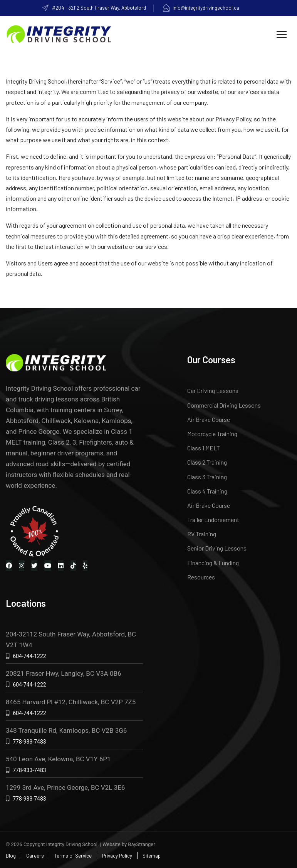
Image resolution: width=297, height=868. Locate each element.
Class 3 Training (207, 477)
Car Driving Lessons (213, 390)
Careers (35, 856)
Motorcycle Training (212, 434)
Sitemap (152, 856)
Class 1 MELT (204, 448)
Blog (11, 856)
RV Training (202, 534)
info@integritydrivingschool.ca (201, 8)
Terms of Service (73, 856)
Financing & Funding (213, 563)
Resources (201, 577)
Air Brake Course (209, 419)
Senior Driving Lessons (217, 548)
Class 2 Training (207, 462)
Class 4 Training (207, 491)
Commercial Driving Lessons (224, 405)
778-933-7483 (29, 742)
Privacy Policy (117, 856)
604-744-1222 (29, 656)
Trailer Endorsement (213, 520)
